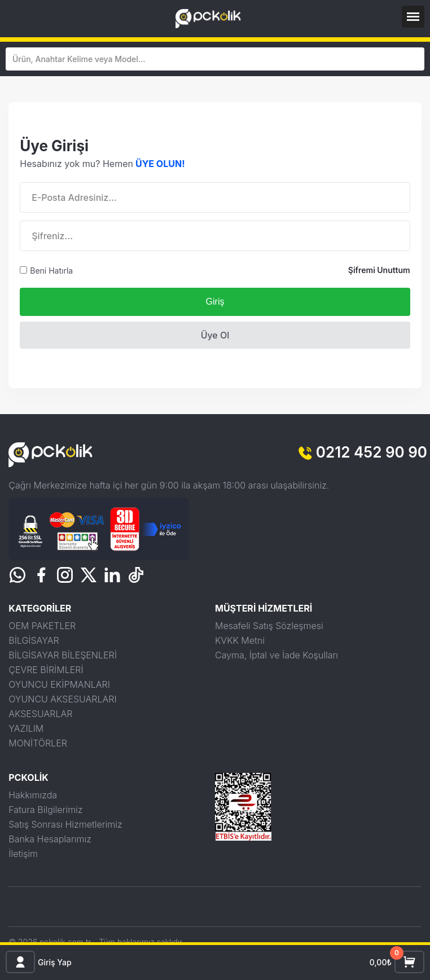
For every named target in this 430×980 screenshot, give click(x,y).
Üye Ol (215, 335)
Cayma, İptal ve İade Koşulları (277, 655)
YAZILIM (26, 728)
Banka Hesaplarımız (50, 839)
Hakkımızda (33, 795)
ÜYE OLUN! (160, 164)
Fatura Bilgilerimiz (45, 810)
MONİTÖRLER (38, 743)
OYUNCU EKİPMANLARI (59, 684)
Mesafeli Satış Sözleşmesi (269, 626)
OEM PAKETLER (42, 626)
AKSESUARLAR (40, 714)
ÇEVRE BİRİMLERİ (46, 670)
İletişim (23, 854)
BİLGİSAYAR (34, 640)
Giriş (215, 302)
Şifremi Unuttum (379, 270)
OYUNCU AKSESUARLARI (62, 699)
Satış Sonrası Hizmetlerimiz (65, 824)
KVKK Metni (240, 640)
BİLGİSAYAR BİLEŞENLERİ (63, 655)
